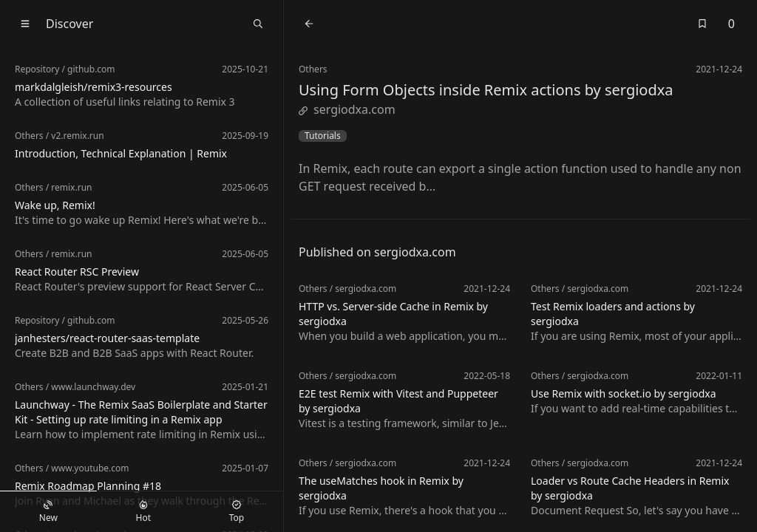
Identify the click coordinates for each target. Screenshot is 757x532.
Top (237, 512)
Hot (143, 512)
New (48, 512)
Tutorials (323, 136)
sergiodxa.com (347, 109)
